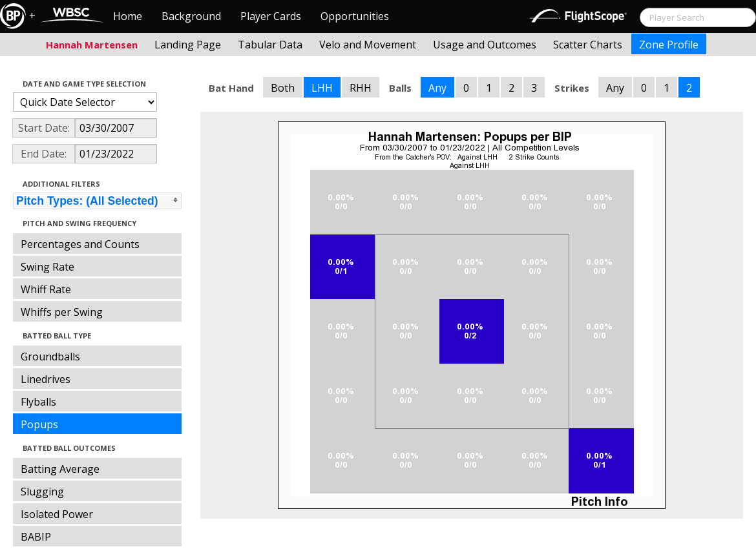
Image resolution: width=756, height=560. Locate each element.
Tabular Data (270, 45)
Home (128, 16)
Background (191, 16)
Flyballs (38, 402)
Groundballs (50, 357)
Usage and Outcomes (485, 45)
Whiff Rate (46, 289)
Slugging (42, 492)
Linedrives (46, 379)
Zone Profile (669, 45)
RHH (361, 88)
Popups (39, 424)
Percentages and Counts (80, 244)
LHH (322, 88)
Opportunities (355, 16)
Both (283, 88)
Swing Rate (47, 267)
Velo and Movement (368, 45)
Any (437, 88)
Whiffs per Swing (62, 312)
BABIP (36, 537)
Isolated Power (57, 514)
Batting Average (60, 469)
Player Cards (271, 16)
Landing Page (188, 45)
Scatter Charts (588, 45)
